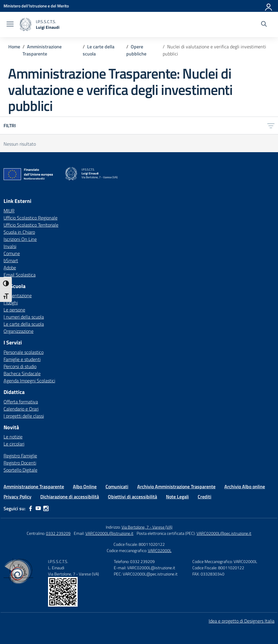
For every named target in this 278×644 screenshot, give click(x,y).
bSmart (11, 260)
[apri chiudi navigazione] (10, 25)
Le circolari (14, 444)
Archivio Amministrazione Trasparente (176, 486)
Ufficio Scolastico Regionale (31, 218)
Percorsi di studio (20, 366)
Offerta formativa (21, 402)
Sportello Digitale (20, 470)
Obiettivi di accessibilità (132, 497)
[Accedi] (269, 6)
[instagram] (46, 508)
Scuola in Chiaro (19, 232)
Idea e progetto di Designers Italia (242, 621)
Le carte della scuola (24, 324)
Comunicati (117, 486)
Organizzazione (19, 331)
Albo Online (85, 486)
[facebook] (31, 508)
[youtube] (38, 508)
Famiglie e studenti (22, 359)
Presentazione (18, 295)
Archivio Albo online (245, 486)
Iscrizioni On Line (20, 239)
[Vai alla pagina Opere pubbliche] (136, 50)
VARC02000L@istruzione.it (109, 533)
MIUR (9, 211)
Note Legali (177, 497)
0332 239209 (58, 533)
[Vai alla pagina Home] (14, 47)
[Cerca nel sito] (264, 25)
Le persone (14, 310)
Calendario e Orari (21, 409)
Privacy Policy (17, 497)
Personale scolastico (24, 352)
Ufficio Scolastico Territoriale (31, 225)
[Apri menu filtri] (271, 125)
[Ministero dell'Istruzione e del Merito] (36, 6)
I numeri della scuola (24, 317)
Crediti (204, 497)
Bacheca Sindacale (22, 373)
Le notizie (13, 437)
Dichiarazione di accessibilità (70, 497)
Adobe (10, 268)
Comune (12, 253)
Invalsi (10, 246)
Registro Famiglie (20, 456)
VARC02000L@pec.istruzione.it (224, 533)
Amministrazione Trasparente (34, 486)
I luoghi (11, 303)
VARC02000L (160, 550)
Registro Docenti (20, 463)
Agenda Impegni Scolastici (29, 381)
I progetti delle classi (24, 416)
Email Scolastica (20, 275)
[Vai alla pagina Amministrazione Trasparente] (42, 50)
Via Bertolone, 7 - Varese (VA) (147, 527)
